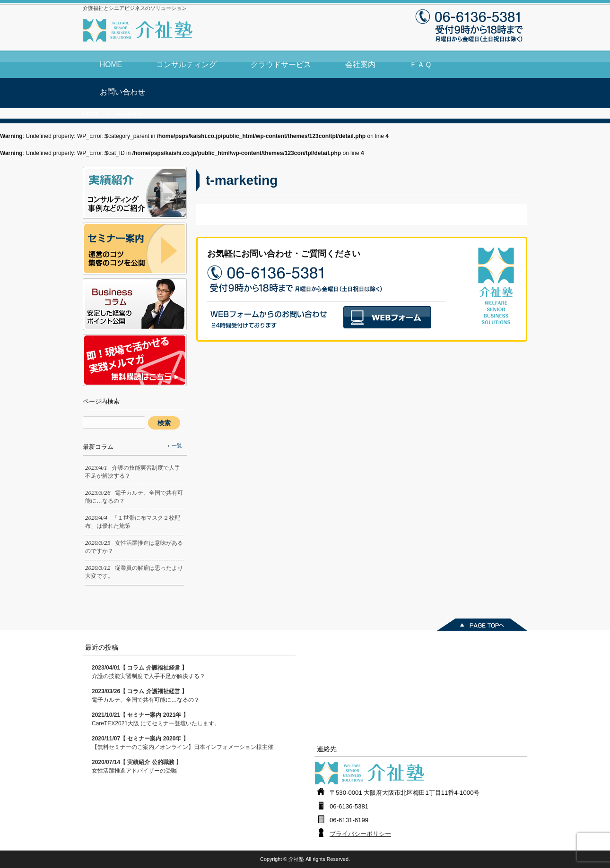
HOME (111, 64)
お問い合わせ (122, 92)
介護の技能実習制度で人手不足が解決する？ (148, 672)
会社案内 (360, 64)
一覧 (177, 446)
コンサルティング (186, 64)
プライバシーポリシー (360, 834)
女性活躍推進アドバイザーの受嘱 (137, 766)
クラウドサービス (281, 64)
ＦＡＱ (421, 64)
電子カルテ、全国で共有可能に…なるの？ (146, 696)
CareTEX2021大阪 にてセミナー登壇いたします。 (156, 719)
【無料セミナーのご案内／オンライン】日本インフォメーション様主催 (183, 743)
